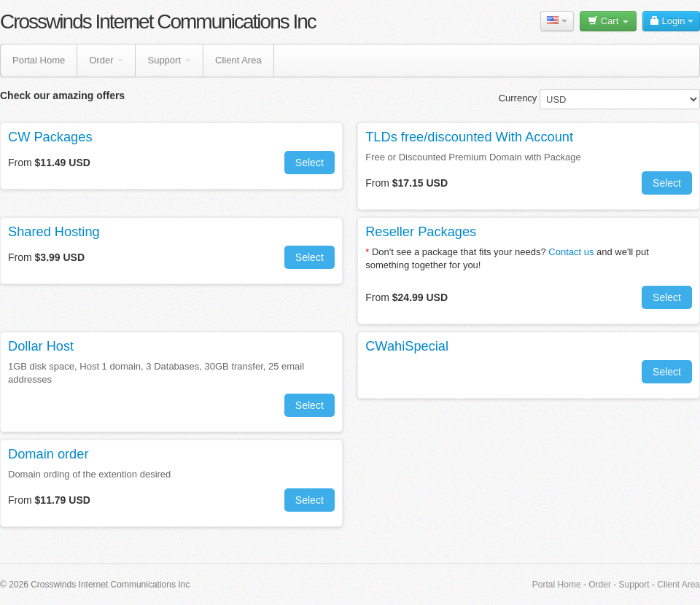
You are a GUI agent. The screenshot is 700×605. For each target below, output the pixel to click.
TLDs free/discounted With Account (469, 137)
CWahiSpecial (407, 346)
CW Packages (50, 137)
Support (169, 60)
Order (106, 60)
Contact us (571, 252)
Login (671, 21)
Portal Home (39, 60)
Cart (608, 21)
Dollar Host (41, 346)
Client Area (238, 60)
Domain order (48, 454)
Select (310, 163)
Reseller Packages (421, 232)
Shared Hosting (54, 232)
